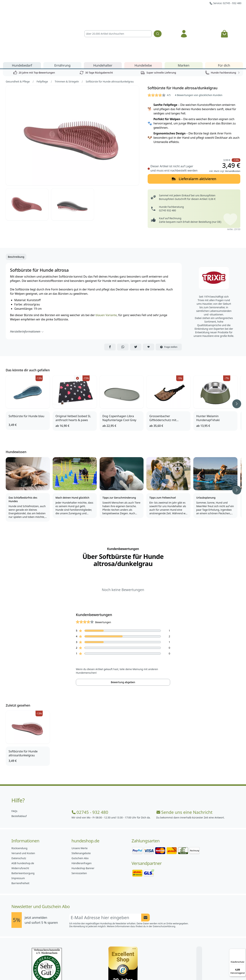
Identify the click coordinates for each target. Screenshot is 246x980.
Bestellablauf (19, 775)
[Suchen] (158, 13)
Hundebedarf (22, 25)
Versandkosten (233, 130)
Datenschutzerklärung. (164, 886)
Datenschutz (19, 817)
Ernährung (62, 25)
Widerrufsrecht (20, 827)
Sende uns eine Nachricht (184, 772)
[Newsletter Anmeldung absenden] (145, 877)
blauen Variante (106, 274)
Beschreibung (16, 216)
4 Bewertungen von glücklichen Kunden (199, 54)
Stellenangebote (81, 812)
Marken (184, 25)
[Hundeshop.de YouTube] (147, 969)
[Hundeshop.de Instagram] (115, 969)
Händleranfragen (82, 822)
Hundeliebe (143, 25)
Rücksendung (19, 807)
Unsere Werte (80, 807)
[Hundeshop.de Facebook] (99, 969)
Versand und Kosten (23, 812)
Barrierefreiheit (20, 842)
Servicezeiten (79, 832)
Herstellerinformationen (27, 291)
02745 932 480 (168, 170)
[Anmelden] (184, 13)
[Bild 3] (73, 164)
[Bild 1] (72, 95)
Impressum (18, 837)
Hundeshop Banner (83, 827)
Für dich (224, 25)
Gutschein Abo (80, 817)
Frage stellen (169, 306)
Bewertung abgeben (123, 641)
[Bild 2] (27, 164)
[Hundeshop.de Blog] (131, 969)
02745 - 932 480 (90, 772)
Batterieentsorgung (23, 832)
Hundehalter (103, 25)
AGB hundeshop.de (23, 822)
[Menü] (244, 951)
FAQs (14, 770)
